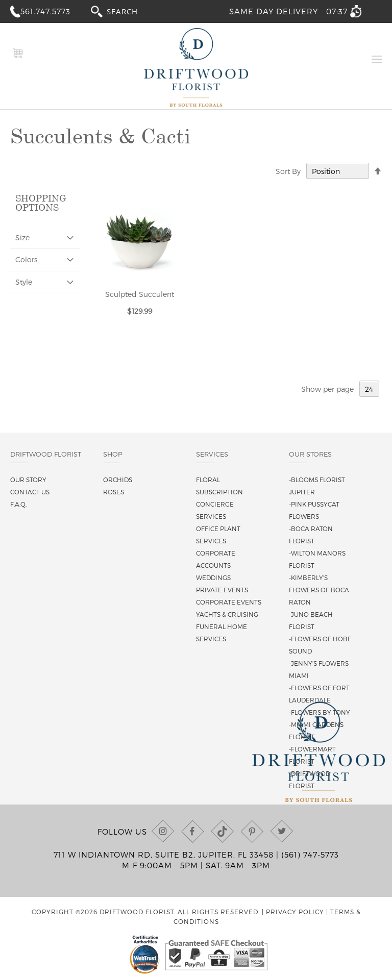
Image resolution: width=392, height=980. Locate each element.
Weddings (213, 577)
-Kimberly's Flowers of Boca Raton (319, 590)
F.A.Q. (18, 504)
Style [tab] (24, 282)
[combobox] (132, 11)
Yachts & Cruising (227, 614)
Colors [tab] (26, 259)
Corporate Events (229, 602)
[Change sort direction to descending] (378, 171)
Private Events (222, 590)
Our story (28, 480)
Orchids (118, 480)
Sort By (288, 171)
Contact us (30, 492)
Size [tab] (22, 237)
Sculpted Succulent (140, 294)
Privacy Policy (295, 912)
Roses (114, 492)
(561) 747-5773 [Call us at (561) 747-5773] (310, 855)
